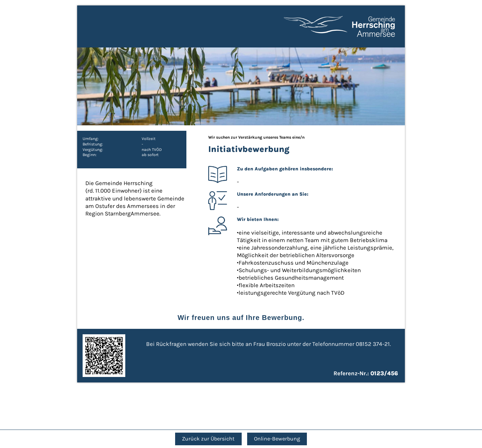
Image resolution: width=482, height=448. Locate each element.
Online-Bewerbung (277, 439)
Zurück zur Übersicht (208, 439)
